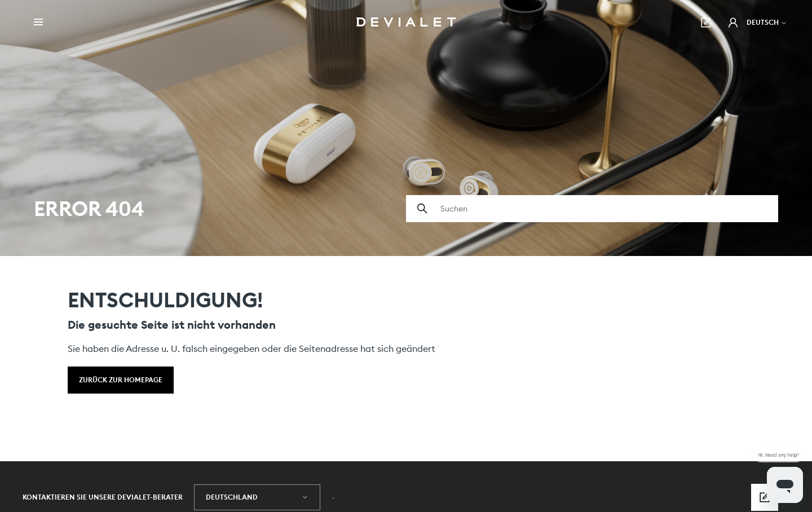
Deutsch (767, 22)
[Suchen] (592, 209)
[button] (733, 23)
